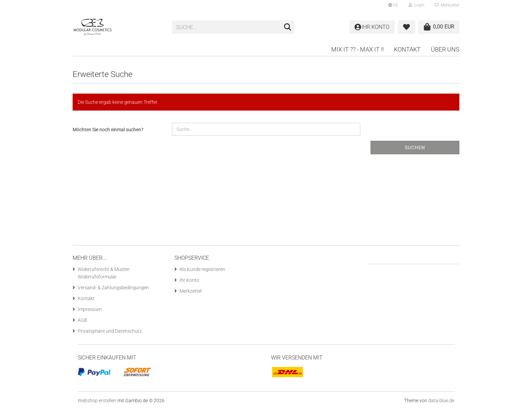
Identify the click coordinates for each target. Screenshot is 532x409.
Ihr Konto (189, 280)
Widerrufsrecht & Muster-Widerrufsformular (104, 273)
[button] (393, 5)
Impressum (90, 309)
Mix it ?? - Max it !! (357, 49)
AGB (82, 320)
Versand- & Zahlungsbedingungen (113, 288)
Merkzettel (447, 5)
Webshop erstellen (97, 401)
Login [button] (416, 5)
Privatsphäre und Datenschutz (110, 331)
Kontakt (407, 49)
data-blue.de (441, 401)
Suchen (415, 148)
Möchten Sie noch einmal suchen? (108, 130)
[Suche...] (288, 27)
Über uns (445, 49)
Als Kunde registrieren (202, 269)
